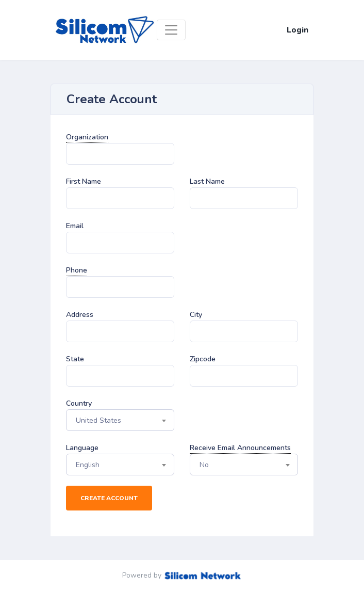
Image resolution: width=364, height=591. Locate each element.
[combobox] (120, 420)
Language (82, 448)
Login (297, 30)
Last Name (207, 181)
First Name (84, 181)
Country (79, 403)
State (75, 359)
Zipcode (203, 359)
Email (75, 226)
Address (80, 315)
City (196, 315)
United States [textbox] (98, 420)
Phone (77, 270)
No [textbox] (204, 465)
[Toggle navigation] (171, 30)
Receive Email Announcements (240, 448)
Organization (87, 137)
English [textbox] (88, 465)
